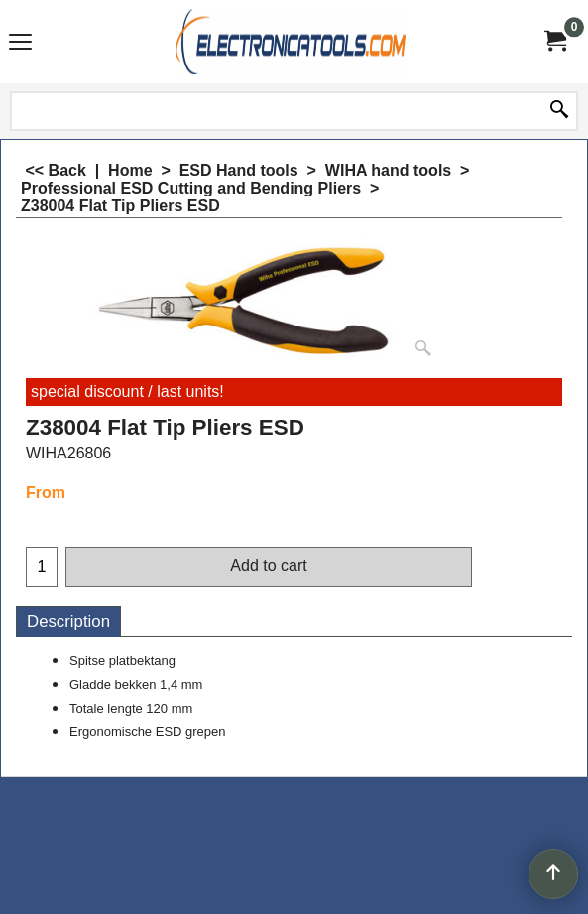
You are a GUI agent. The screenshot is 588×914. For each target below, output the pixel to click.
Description (68, 622)
